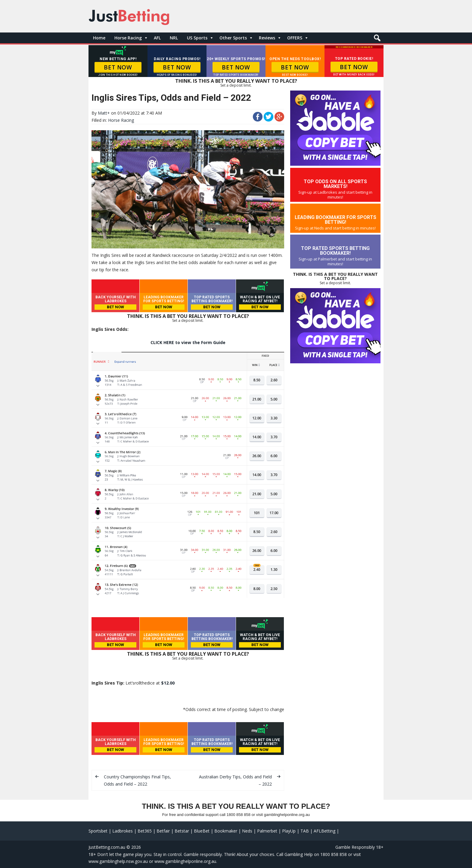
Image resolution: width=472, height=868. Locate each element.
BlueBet (202, 831)
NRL (174, 38)
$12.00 (168, 683)
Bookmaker (226, 831)
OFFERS (295, 38)
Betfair (163, 831)
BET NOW (118, 67)
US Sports (197, 38)
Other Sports (233, 38)
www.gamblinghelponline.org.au (185, 861)
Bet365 (145, 831)
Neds (247, 831)
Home (99, 38)
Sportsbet (98, 831)
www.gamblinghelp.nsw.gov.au (118, 861)
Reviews (267, 38)
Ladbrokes (123, 831)
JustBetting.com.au (107, 847)
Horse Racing (128, 38)
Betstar (182, 831)
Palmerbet (267, 831)
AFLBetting (324, 831)
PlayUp (289, 831)
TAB (305, 831)
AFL (157, 38)
